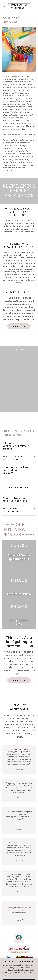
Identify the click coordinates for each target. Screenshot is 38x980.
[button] (5, 7)
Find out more (19, 326)
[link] (19, 7)
